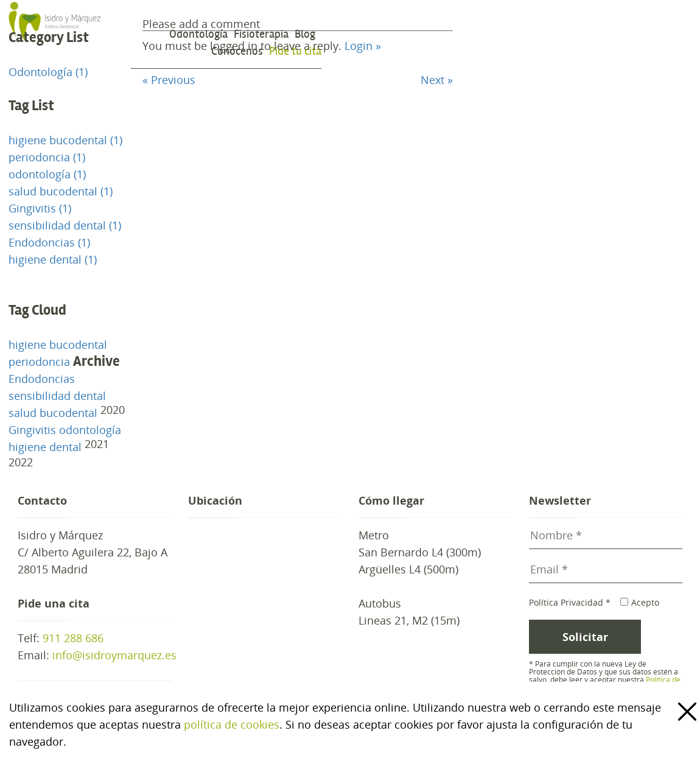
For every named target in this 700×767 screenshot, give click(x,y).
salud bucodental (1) (61, 191)
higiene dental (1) (53, 259)
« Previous (169, 80)
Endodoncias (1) (49, 242)
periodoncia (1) (47, 157)
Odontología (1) (48, 72)
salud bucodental (53, 413)
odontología (90, 430)
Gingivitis (32, 430)
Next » (437, 80)
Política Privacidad (570, 602)
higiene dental (45, 447)
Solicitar (585, 637)
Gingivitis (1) (40, 208)
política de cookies (232, 724)
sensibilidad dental (57, 396)
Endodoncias (42, 379)
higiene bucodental (58, 345)
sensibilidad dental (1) (65, 225)
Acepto (639, 602)
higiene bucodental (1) (65, 140)
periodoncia (39, 362)
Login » (363, 46)
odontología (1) (47, 174)
